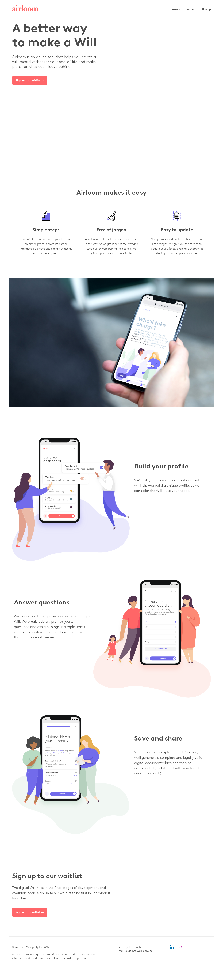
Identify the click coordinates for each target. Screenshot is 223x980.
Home (176, 10)
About (191, 10)
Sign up (206, 10)
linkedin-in (172, 947)
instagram (180, 947)
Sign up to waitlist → (30, 80)
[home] (25, 8)
